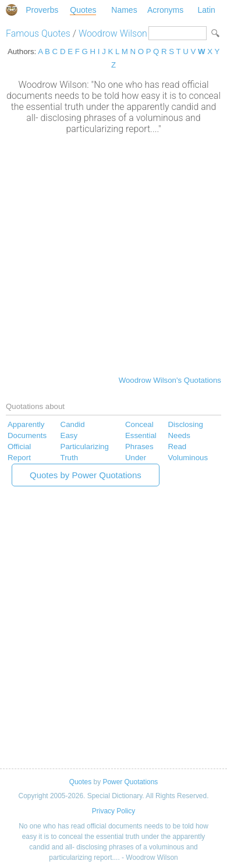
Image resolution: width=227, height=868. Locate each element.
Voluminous (188, 458)
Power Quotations (130, 782)
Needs (179, 435)
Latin (206, 10)
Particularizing (85, 447)
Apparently (26, 424)
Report (19, 458)
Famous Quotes (38, 33)
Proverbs (42, 10)
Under (136, 458)
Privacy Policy (114, 811)
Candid (73, 424)
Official (19, 447)
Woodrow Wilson (113, 33)
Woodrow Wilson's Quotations (170, 380)
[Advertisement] (114, 254)
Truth (69, 458)
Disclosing (185, 424)
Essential (141, 435)
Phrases (139, 447)
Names (124, 10)
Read (177, 447)
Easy (69, 435)
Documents (27, 435)
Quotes (83, 10)
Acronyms (165, 10)
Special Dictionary (12, 10)
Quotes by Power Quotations (86, 475)
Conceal (139, 424)
